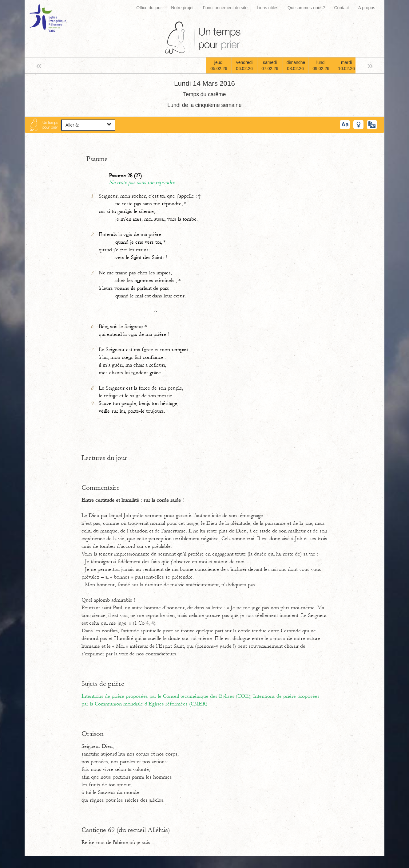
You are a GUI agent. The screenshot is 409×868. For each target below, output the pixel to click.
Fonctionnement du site (225, 8)
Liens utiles (268, 8)
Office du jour (149, 8)
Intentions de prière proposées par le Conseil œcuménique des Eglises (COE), (167, 696)
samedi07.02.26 (270, 65)
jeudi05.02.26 (219, 65)
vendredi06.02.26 (244, 65)
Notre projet (182, 8)
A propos (367, 8)
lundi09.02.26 (321, 65)
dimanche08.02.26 (296, 65)
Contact (341, 8)
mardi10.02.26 (346, 65)
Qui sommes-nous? (306, 8)
